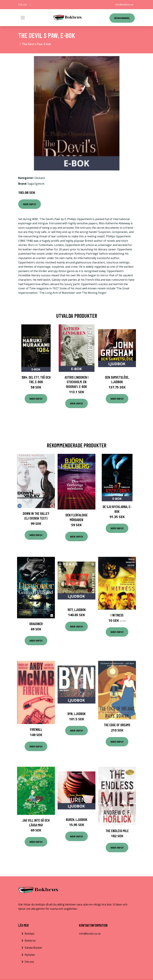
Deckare (40, 178)
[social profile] (30, 5)
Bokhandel (122, 18)
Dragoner (36, 624)
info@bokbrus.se (124, 4)
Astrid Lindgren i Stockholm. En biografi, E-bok (77, 382)
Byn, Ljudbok (77, 714)
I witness (117, 615)
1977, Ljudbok (77, 610)
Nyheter (30, 955)
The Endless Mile (117, 831)
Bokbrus (30, 941)
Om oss (29, 962)
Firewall (36, 729)
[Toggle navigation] (23, 18)
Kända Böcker (33, 948)
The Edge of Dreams (117, 725)
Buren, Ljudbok (77, 819)
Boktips (30, 934)
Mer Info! (30, 204)
